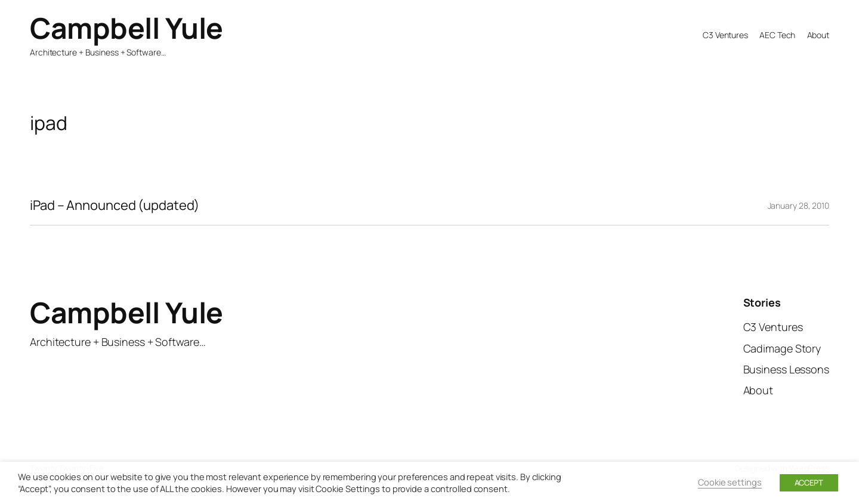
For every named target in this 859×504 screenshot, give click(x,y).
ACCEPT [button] (809, 483)
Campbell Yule (126, 28)
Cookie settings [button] (730, 482)
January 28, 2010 (798, 205)
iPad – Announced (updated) (115, 205)
